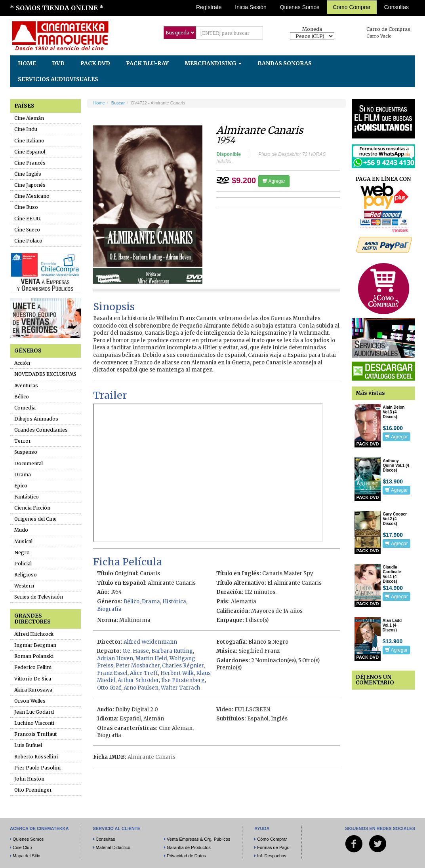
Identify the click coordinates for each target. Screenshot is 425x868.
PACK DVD (95, 63)
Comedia (25, 408)
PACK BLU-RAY (147, 63)
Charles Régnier (183, 666)
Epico (21, 486)
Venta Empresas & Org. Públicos (198, 839)
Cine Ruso (26, 207)
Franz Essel (112, 673)
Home (99, 103)
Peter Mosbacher (138, 666)
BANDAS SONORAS (285, 63)
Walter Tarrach (180, 688)
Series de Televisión (39, 597)
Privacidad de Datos (186, 856)
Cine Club (22, 847)
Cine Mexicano (32, 196)
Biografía (109, 609)
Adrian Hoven (115, 659)
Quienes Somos (300, 7)
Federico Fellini (33, 667)
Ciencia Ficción (32, 508)
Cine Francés (30, 163)
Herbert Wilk (177, 673)
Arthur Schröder (138, 680)
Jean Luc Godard (34, 712)
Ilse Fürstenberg (183, 680)
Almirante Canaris (152, 757)
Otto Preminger (33, 790)
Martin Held (151, 659)
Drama (23, 475)
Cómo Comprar (272, 839)
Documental (29, 463)
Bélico (22, 397)
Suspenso (26, 452)
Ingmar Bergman (35, 645)
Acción (22, 363)
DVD (58, 63)
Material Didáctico (113, 847)
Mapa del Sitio (27, 856)
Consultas (396, 7)
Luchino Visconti (34, 723)
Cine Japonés (30, 185)
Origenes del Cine (35, 519)
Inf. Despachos (272, 856)
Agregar (274, 181)
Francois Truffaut (35, 734)
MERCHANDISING (213, 63)
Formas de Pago (273, 847)
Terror (23, 441)
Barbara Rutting (172, 651)
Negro (22, 552)
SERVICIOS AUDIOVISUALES (58, 79)
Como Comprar (352, 7)
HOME (27, 63)
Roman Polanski (34, 656)
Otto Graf (109, 688)
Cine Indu (26, 129)
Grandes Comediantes (41, 430)
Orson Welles (30, 701)
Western (24, 586)
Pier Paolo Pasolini (37, 768)
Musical (23, 541)
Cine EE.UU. (28, 219)
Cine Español (30, 152)
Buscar (118, 103)
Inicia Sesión (251, 7)
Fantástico (27, 497)
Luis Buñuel (28, 745)
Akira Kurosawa (33, 690)
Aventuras (26, 386)
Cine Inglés (28, 174)
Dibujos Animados (36, 419)
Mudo (21, 530)
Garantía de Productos (189, 847)
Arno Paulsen (141, 688)
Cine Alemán (29, 118)
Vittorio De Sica (33, 679)
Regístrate (209, 7)
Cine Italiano (29, 141)
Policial (23, 564)
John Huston (29, 779)
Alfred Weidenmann (150, 642)
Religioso (26, 575)
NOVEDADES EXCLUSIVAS (45, 374)
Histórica (174, 602)
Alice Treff (144, 673)
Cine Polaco (28, 241)
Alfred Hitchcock (34, 634)
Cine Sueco (27, 230)
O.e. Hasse (136, 651)
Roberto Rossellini (36, 757)
